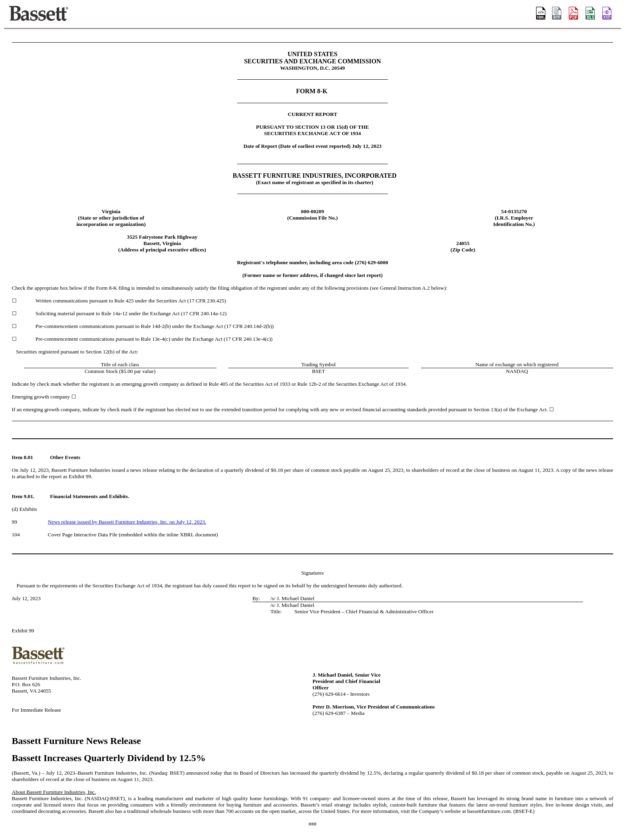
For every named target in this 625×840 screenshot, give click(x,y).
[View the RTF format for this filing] (557, 14)
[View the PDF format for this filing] (574, 14)
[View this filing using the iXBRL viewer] (541, 14)
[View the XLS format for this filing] (591, 14)
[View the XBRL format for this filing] (607, 14)
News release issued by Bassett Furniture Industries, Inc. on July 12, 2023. (127, 522)
